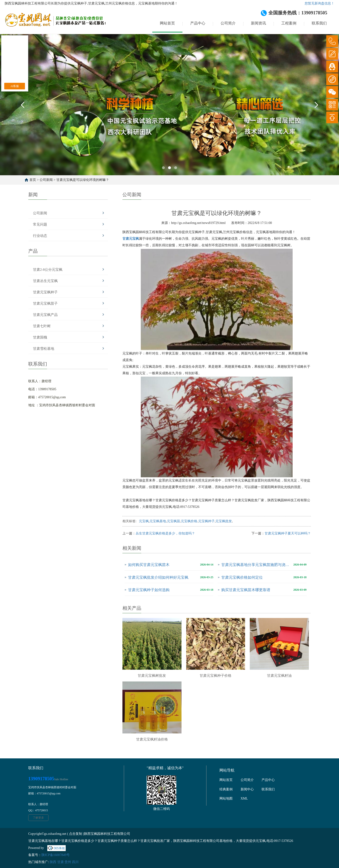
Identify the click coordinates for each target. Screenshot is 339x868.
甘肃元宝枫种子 (45, 292)
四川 (75, 862)
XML (244, 798)
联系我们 (319, 23)
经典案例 (226, 789)
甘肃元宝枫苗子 (45, 303)
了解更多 (38, 818)
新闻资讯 (258, 23)
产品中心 (198, 23)
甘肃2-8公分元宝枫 (48, 270)
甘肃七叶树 (42, 326)
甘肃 (61, 862)
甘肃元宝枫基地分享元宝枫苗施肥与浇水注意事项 (256, 565)
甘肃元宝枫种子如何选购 (149, 590)
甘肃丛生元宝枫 (45, 281)
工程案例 (289, 23)
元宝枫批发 (224, 521)
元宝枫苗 (174, 521)
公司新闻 (46, 180)
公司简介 (228, 23)
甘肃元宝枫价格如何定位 (242, 577)
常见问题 (40, 224)
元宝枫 (144, 521)
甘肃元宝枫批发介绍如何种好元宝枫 (158, 577)
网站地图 (226, 798)
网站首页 (167, 23)
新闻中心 (247, 789)
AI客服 (15, 86)
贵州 (68, 862)
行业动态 (40, 236)
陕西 (53, 862)
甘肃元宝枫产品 (45, 315)
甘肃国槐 (40, 337)
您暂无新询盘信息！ (319, 3)
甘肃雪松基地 (44, 349)
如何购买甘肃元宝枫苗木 (149, 565)
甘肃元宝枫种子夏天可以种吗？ (288, 533)
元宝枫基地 (158, 521)
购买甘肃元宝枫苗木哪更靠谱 (246, 590)
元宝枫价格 (189, 521)
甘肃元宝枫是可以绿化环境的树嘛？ (83, 180)
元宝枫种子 (206, 521)
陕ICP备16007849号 (56, 855)
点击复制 (76, 834)
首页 (33, 180)
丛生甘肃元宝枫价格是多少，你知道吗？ (165, 533)
